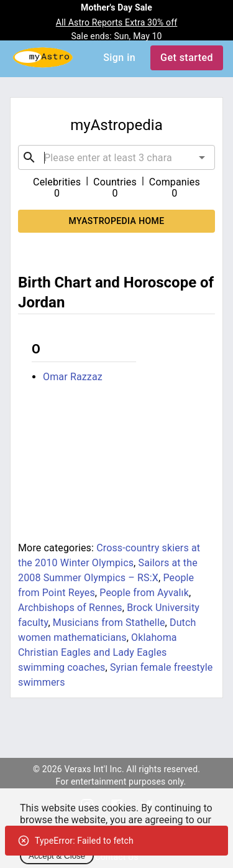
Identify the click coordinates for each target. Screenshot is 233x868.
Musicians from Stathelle (109, 623)
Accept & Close (57, 856)
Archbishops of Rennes (70, 608)
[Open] (202, 157)
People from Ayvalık (144, 593)
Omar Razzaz (73, 377)
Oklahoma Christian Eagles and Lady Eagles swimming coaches (98, 652)
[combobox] (116, 157)
